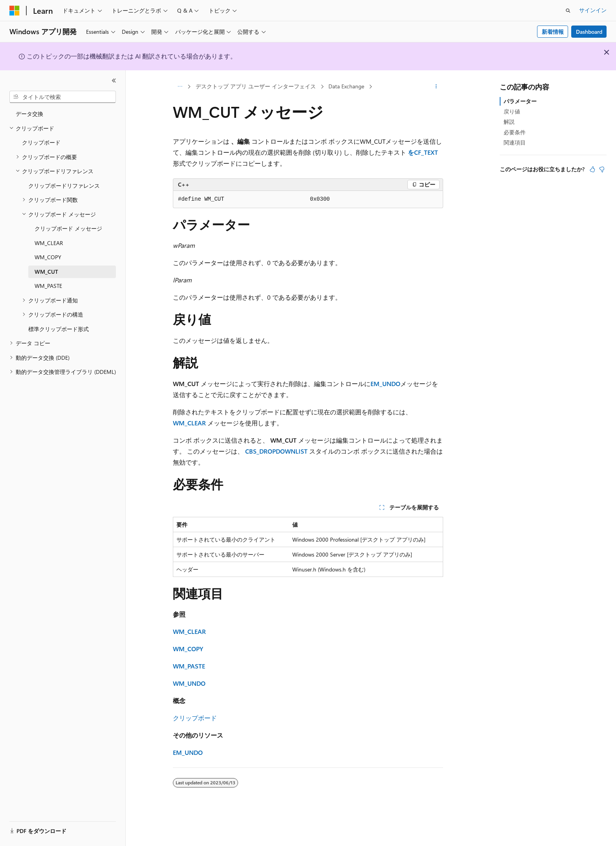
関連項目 (515, 142)
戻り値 (512, 111)
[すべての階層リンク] (180, 87)
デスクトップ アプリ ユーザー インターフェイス (256, 86)
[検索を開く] (568, 11)
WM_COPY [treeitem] (48, 257)
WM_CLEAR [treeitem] (49, 243)
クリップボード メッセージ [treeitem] (68, 228)
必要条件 (515, 132)
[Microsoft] (15, 11)
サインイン (593, 10)
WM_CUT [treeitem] (46, 272)
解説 (509, 122)
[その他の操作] (436, 87)
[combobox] (63, 97)
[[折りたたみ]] (114, 81)
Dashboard (589, 32)
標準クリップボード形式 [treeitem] (59, 329)
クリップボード (195, 718)
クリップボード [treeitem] (41, 142)
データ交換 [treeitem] (29, 114)
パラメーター (520, 101)
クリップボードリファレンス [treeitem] (64, 186)
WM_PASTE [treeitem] (48, 286)
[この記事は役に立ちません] (602, 169)
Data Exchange (346, 86)
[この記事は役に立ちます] (592, 169)
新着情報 (553, 32)
